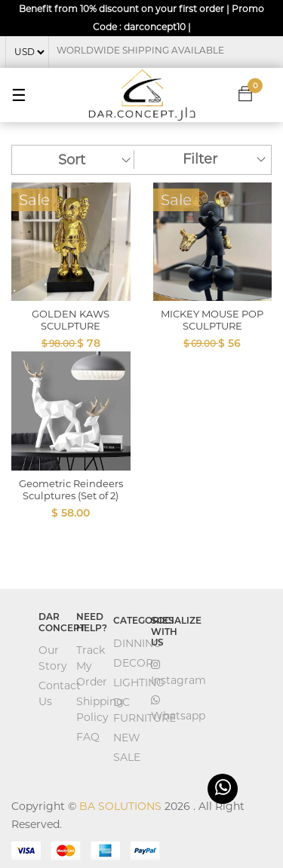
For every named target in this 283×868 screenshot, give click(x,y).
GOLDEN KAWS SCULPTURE (71, 320)
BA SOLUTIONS (120, 806)
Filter (200, 159)
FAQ (88, 737)
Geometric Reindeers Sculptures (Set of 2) (71, 489)
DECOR (133, 663)
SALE (127, 757)
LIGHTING (139, 682)
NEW (127, 738)
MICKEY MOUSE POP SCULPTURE (212, 320)
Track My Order (92, 666)
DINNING (137, 643)
